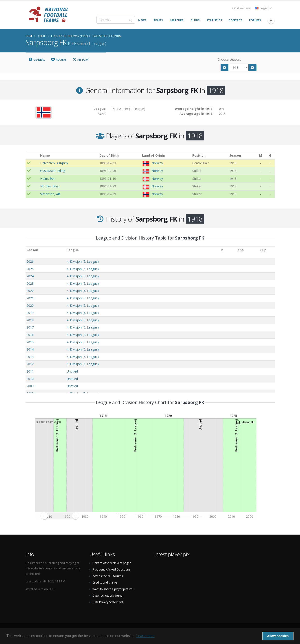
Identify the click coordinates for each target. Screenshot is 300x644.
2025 (30, 269)
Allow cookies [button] (278, 636)
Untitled (72, 371)
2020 (30, 305)
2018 (30, 320)
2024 (30, 276)
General (37, 60)
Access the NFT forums (108, 576)
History (81, 60)
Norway (157, 163)
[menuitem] (60, 516)
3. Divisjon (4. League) (83, 335)
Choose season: (229, 59)
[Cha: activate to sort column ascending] (241, 250)
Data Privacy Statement (108, 602)
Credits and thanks (105, 583)
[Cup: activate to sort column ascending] (263, 250)
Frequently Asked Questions (112, 570)
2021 (30, 298)
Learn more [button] (145, 636)
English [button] (263, 8)
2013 (30, 357)
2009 (30, 386)
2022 (30, 291)
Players (59, 60)
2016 (30, 335)
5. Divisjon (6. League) (83, 364)
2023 (30, 283)
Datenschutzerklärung (107, 596)
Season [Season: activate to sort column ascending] (32, 250)
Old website (241, 8)
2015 (30, 342)
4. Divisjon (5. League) (83, 261)
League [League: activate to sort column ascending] (73, 250)
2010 (30, 379)
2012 (30, 364)
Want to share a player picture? (113, 589)
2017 (30, 327)
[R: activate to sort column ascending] (222, 250)
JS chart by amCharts (49, 422)
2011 (30, 371)
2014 (30, 349)
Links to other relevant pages (112, 563)
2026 (30, 261)
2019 (30, 313)
